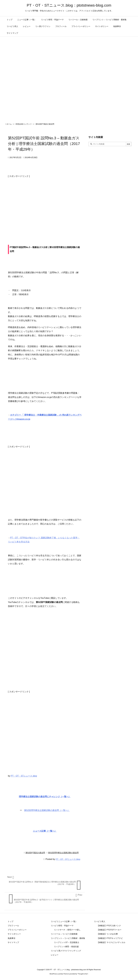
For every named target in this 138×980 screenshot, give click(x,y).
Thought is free (83, 974)
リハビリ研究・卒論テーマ (62, 926)
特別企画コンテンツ (24, 124)
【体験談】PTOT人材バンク (109, 926)
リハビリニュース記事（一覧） (64, 921)
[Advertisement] (45, 205)
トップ (11, 921)
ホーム (9, 124)
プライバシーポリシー (17, 930)
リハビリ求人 (100, 921)
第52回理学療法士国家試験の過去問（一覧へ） (47, 810)
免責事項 (11, 938)
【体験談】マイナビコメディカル (111, 942)
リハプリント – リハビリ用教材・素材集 (68, 938)
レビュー (55, 955)
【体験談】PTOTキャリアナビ (110, 938)
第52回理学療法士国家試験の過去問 (63, 853)
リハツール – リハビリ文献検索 (64, 934)
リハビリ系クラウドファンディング (66, 951)
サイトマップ (13, 942)
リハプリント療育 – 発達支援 (66, 947)
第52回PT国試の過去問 (45, 124)
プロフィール (13, 926)
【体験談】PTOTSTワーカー (109, 930)
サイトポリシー (14, 934)
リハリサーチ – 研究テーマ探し (67, 930)
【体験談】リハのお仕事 (107, 934)
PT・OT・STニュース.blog (24, 776)
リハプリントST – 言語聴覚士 (67, 942)
